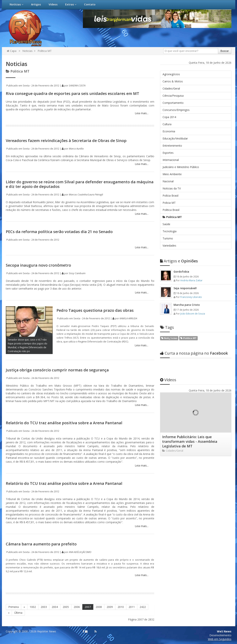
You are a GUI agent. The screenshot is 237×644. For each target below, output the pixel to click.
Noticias (27, 51)
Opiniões (179, 261)
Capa (12, 51)
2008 (99, 607)
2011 (132, 607)
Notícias (16, 4)
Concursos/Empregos (176, 110)
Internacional (171, 160)
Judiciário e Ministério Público (181, 167)
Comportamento (173, 103)
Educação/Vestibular (175, 138)
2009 (110, 607)
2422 (143, 607)
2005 (66, 607)
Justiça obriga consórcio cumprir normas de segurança (57, 370)
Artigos (36, 4)
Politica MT (45, 51)
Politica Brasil (171, 210)
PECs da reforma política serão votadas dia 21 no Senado (59, 232)
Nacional (168, 181)
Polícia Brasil (170, 196)
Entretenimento (172, 146)
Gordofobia (181, 272)
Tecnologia (170, 231)
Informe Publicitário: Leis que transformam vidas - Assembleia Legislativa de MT (190, 441)
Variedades (169, 246)
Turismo (168, 238)
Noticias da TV (172, 188)
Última (18, 613)
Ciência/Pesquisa (173, 96)
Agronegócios (171, 74)
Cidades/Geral (171, 88)
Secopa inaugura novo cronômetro (38, 265)
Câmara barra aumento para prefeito (41, 544)
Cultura (167, 124)
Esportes (168, 153)
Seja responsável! (185, 288)
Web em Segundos (220, 639)
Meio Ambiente (172, 174)
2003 (44, 607)
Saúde (166, 224)
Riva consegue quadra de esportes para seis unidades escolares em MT (73, 93)
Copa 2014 (169, 117)
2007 (88, 607)
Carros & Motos (173, 81)
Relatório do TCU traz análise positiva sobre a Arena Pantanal (64, 423)
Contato (90, 4)
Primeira (13, 607)
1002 (33, 607)
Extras (71, 4)
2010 (121, 607)
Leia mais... (141, 113)
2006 (77, 607)
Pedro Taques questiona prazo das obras (95, 310)
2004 (55, 607)
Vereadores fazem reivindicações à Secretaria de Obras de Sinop (66, 141)
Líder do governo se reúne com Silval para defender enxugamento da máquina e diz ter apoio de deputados (80, 184)
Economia (169, 131)
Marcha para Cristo (187, 305)
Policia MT (169, 203)
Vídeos (53, 4)
